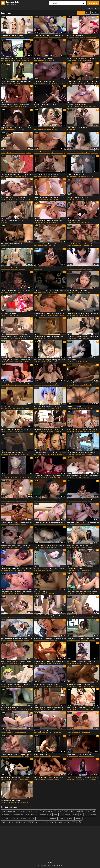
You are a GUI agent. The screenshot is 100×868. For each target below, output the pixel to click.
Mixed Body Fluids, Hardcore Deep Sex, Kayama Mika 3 (50, 661)
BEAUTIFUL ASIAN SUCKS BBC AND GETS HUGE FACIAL (17, 708)
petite (90, 315)
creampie (85, 315)
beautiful (85, 501)
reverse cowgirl (92, 779)
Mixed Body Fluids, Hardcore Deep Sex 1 (80, 244)
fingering (53, 431)
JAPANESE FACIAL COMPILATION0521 (45, 105)
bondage (20, 292)
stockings (16, 547)
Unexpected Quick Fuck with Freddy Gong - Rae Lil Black (83, 81)
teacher (34, 815)
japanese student (18, 710)
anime (85, 269)
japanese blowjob (22, 153)
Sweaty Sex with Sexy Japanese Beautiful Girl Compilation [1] (17, 429)
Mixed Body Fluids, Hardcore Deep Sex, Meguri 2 (16, 754)
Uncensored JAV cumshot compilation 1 (13, 197)
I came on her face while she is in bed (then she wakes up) (50, 290)
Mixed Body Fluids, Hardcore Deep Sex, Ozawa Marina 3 (17, 337)
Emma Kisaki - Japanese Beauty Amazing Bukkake (82, 499)
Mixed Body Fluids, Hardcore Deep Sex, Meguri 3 (82, 383)
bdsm (15, 292)
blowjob (55, 60)
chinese (77, 524)
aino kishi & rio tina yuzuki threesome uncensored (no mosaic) (83, 731)
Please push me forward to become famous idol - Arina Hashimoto (83, 777)
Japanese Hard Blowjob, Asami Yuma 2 (79, 754)
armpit (31, 818)
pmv (91, 60)
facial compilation (49, 83)
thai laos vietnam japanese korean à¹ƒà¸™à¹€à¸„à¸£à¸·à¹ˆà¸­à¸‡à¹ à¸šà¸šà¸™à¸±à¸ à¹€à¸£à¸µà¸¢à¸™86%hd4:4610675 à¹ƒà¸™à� (49, 811)
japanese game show (14, 37)
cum (11, 83)
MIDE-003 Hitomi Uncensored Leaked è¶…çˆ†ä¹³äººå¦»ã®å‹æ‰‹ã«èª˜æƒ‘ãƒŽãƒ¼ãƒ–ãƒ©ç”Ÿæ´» (50, 197)
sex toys (92, 594)
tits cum (95, 617)
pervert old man (89, 176)
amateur (86, 83)
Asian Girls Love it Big (40, 592)
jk (24, 640)
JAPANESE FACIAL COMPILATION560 (78, 128)
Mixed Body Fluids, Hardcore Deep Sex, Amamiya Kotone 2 (50, 313)
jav (74, 199)
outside (73, 153)
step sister (83, 524)
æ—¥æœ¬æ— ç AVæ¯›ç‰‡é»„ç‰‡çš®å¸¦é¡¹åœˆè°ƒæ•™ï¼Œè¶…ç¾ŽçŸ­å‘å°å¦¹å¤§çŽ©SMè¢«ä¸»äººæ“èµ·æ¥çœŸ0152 (17, 545)
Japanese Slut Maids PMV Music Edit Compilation (82, 58)
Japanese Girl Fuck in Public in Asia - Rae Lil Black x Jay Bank (83, 151)
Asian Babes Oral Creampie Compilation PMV (48, 174)
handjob (80, 60)
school (24, 818)
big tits (42, 60)
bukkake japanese (10, 478)
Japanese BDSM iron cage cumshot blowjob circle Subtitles (17, 290)
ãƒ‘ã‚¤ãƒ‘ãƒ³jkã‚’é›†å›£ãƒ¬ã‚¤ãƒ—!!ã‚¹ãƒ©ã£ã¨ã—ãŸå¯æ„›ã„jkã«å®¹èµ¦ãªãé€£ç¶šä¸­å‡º (42, 822)
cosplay (9, 315)
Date (88, 13)
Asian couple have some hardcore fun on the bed (82, 476)
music (88, 199)
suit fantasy (7, 815)
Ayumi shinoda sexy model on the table (46, 684)
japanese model (55, 756)
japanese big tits (94, 83)
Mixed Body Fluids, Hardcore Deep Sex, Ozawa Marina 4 (50, 337)
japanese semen (22, 478)
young (45, 818)
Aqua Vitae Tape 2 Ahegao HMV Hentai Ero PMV (82, 661)
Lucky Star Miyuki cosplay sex (10, 313)
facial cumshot (12, 153)
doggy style (79, 640)
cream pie (22, 269)
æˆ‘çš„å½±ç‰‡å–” (6, 406)
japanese (4, 37)
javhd (73, 640)
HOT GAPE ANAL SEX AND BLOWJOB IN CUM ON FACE (50, 545)
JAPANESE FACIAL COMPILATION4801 (12, 244)
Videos (10, 8)
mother (52, 686)
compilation (86, 60)
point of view (45, 454)
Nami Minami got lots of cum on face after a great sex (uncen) (17, 383)
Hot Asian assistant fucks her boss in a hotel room (83, 337)
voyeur (78, 176)
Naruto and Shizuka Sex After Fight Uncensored (16, 684)
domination (24, 501)
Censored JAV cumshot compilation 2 (45, 81)
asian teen (43, 524)
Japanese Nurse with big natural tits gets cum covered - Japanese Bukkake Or (50, 360)
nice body (31, 385)
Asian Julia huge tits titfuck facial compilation (47, 383)
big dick (3, 710)
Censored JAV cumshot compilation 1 (45, 151)
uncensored (24, 663)
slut (55, 176)
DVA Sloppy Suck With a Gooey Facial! (79, 267)
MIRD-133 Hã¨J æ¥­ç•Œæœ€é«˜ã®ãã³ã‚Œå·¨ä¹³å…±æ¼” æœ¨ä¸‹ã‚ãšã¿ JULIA (50, 777)
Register (90, 8)
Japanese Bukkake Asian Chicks (77, 290)
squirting (81, 37)
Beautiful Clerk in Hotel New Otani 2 (12, 151)
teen (88, 338)
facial (22, 37)
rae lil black (80, 153)
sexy (26, 431)
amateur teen (54, 454)
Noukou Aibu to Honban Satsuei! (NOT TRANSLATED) (83, 708)
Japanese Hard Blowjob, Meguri (10, 800)
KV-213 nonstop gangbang (9, 267)
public (69, 153)
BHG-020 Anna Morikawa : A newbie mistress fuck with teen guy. (83, 615)
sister (75, 815)
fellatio (27, 640)
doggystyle (55, 315)
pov (68, 524)
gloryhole (19, 83)
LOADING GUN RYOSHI (41, 754)
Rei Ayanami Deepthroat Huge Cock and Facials (48, 406)
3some (9, 640)
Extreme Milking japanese (75, 35)
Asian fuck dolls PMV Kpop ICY (76, 569)
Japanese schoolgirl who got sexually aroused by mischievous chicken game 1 (17, 638)
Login (97, 8)
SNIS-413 (4, 615)
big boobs (87, 37)
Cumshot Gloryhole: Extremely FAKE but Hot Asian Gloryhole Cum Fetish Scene (17, 81)
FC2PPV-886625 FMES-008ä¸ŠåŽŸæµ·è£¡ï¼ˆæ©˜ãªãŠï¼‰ (83, 684)
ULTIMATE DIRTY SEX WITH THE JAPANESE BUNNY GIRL (83, 522)
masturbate (25, 60)
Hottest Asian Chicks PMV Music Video (46, 244)
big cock (21, 431)
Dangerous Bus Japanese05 (76, 174)
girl (21, 176)
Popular (81, 13)
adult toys (4, 153)
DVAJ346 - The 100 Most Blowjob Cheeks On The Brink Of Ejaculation (17, 128)
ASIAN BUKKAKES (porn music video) (78, 197)
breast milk (96, 106)
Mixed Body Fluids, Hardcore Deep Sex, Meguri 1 (16, 105)
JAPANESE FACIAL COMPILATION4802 (12, 221)
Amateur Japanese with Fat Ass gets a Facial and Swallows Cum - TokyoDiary (50, 522)
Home (3, 8)
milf (51, 60)
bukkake (4, 476)
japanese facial (32, 478)
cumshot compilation (61, 83)
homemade (52, 37)
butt (19, 106)
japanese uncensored (21, 385)
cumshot (46, 37)
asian (14, 60)
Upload (93, 3)
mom (48, 686)
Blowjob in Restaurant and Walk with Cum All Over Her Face (17, 58)
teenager (76, 222)
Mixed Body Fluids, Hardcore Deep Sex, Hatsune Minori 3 (50, 708)
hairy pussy (16, 176)
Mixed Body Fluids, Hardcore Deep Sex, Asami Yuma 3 (50, 221)
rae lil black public (89, 153)
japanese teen (51, 524)
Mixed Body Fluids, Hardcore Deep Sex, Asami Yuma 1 (17, 522)
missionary (92, 640)
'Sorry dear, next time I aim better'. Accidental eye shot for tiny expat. (17, 174)
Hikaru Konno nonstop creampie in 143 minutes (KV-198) (83, 313)
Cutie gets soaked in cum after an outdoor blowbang (17, 592)
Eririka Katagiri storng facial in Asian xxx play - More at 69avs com (17, 569)
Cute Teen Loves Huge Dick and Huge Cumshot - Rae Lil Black (50, 638)
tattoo (44, 756)
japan (84, 338)
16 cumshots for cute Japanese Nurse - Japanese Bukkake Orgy (50, 128)
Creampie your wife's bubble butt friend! (46, 731)
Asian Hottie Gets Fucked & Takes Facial (79, 545)
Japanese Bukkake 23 (74, 221)
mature (58, 37)
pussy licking (22, 408)
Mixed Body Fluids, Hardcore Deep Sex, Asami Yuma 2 (17, 360)
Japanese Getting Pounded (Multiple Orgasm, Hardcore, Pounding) (83, 453)
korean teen (60, 524)
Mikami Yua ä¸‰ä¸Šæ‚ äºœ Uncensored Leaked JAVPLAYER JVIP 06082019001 (17, 661)
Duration (95, 13)
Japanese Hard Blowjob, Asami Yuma (12, 453)
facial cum (89, 617)
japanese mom (59, 686)
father (61, 818)
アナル (30, 153)
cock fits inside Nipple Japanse (76, 105)
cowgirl (16, 106)
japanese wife (65, 815)
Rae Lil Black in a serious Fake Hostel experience (16, 499)
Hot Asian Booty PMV (74, 360)
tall (81, 815)
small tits (58, 478)
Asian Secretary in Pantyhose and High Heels (15, 777)
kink (41, 37)
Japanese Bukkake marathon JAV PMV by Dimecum (49, 499)
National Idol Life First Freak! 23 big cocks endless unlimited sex (50, 476)
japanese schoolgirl (17, 640)
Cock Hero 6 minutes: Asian (75, 406)
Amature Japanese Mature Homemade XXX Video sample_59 (50, 35)
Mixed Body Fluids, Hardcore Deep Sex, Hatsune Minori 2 (83, 429)
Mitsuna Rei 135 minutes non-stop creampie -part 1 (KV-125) (17, 731)
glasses (18, 315)
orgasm (76, 37)
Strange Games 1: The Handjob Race (12, 35)
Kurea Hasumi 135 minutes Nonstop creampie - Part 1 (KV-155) (83, 638)
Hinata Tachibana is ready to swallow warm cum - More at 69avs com (83, 592)
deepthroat (62, 454)
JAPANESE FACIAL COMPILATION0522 (45, 267)
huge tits (93, 710)
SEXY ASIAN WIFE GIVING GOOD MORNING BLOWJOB (50, 453)
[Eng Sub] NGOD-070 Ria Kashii (43, 58)
